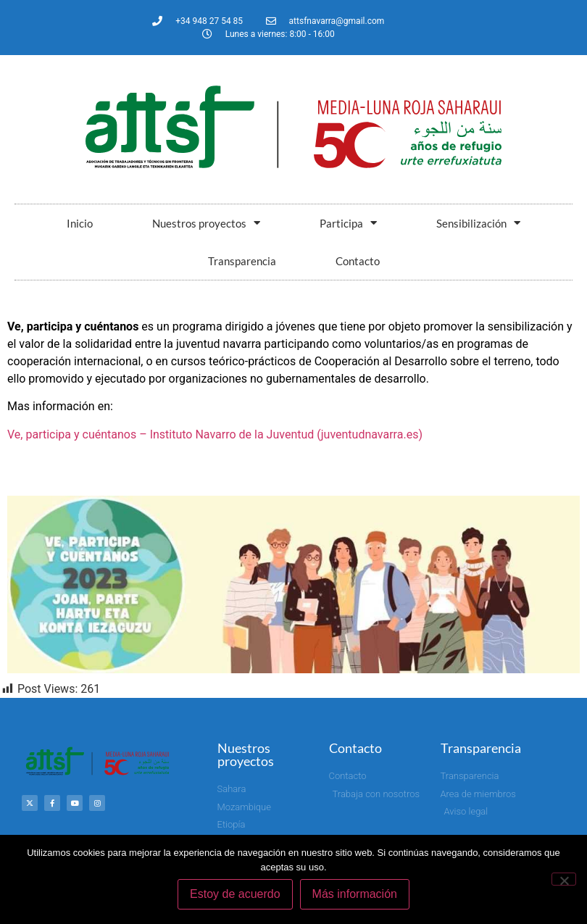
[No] (564, 879)
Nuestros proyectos (206, 223)
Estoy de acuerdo (235, 894)
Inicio (80, 223)
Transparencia (242, 261)
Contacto (358, 261)
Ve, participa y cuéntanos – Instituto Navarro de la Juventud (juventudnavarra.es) (215, 434)
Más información (355, 894)
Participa (348, 223)
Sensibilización (478, 223)
